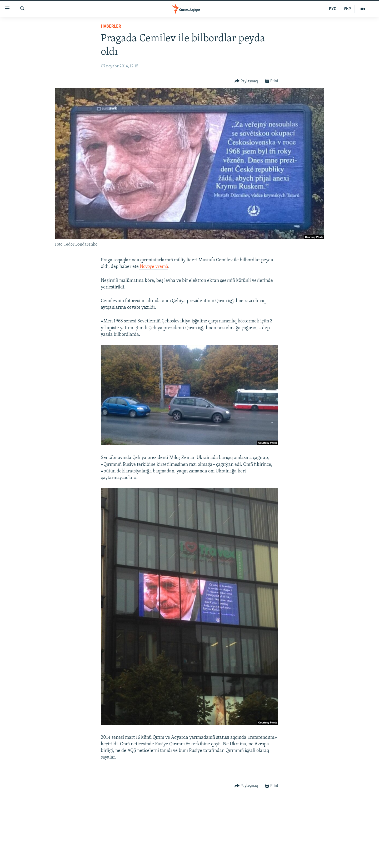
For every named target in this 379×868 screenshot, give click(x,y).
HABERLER (111, 26)
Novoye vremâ (153, 267)
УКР (347, 9)
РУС (333, 9)
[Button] (246, 81)
